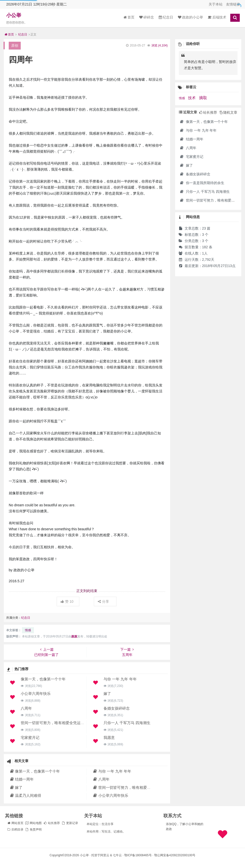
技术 (192, 98)
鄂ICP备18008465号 (138, 855)
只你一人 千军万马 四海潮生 (127, 723)
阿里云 (105, 855)
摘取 (203, 98)
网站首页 (15, 823)
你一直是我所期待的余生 (202, 183)
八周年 (26, 708)
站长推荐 (52, 823)
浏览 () (160, 45)
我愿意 (109, 737)
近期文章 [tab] (188, 112)
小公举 (14, 15)
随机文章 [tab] (228, 112)
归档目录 (15, 830)
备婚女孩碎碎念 (117, 708)
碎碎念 (147, 17)
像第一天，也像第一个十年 (43, 679)
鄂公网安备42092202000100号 (175, 855)
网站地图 (33, 823)
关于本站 (216, 4)
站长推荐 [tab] (208, 112)
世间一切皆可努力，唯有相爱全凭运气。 (54, 723)
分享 (103, 601)
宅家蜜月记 (30, 737)
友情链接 (233, 4)
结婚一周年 (22, 779)
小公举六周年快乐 (36, 694)
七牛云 (117, 855)
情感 (28, 630)
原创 (15, 45)
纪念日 (166, 17)
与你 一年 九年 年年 (120, 679)
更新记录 (70, 823)
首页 (129, 17)
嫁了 (107, 694)
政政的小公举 (190, 17)
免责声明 (33, 830)
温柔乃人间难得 (25, 795)
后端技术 (217, 17)
